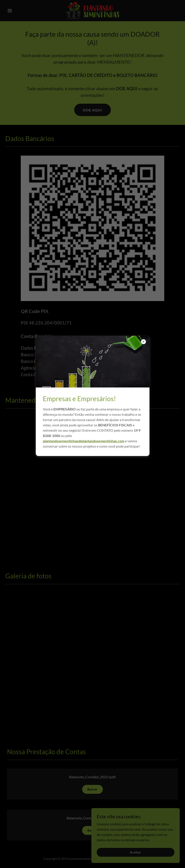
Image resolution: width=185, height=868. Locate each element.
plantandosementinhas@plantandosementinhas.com (84, 441)
